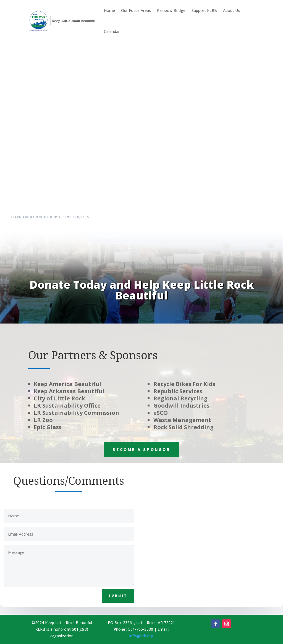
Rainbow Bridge (171, 10)
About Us (231, 10)
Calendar (112, 31)
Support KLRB (204, 10)
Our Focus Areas (136, 10)
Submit (118, 595)
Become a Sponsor (141, 449)
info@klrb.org (141, 636)
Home (109, 10)
